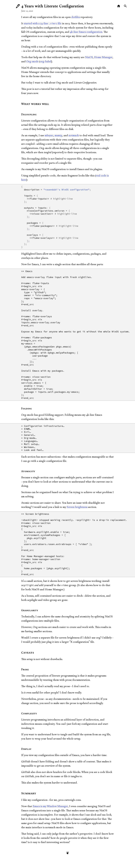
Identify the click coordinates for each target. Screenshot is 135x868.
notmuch (74, 135)
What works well (35, 104)
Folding (27, 409)
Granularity (30, 610)
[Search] (125, 6)
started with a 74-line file (43, 24)
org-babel (46, 62)
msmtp (58, 135)
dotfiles (76, 17)
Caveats (28, 653)
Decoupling (29, 115)
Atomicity (28, 471)
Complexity (29, 714)
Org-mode (32, 62)
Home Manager (103, 57)
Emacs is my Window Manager (50, 806)
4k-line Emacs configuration (86, 32)
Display (26, 749)
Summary (29, 794)
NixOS (89, 57)
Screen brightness (77, 507)
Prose (25, 670)
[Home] (119, 6)
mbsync (49, 135)
